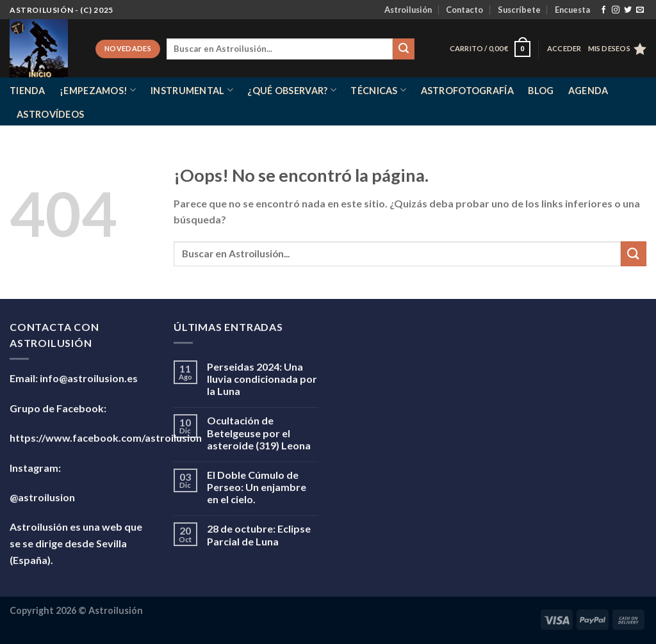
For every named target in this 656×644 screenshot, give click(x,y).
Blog (541, 91)
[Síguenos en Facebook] (603, 10)
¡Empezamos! (98, 90)
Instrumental (192, 90)
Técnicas (378, 90)
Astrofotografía (467, 91)
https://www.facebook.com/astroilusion (106, 438)
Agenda (588, 91)
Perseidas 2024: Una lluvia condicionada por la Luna (262, 379)
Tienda (28, 91)
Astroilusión (408, 10)
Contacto (464, 10)
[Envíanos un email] (640, 10)
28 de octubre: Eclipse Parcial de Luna (259, 535)
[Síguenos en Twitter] (628, 10)
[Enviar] (404, 49)
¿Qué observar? (292, 90)
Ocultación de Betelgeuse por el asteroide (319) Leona (259, 432)
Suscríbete (519, 10)
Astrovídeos (50, 114)
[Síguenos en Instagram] (616, 10)
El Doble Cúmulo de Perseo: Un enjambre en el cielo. (257, 487)
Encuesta (572, 10)
